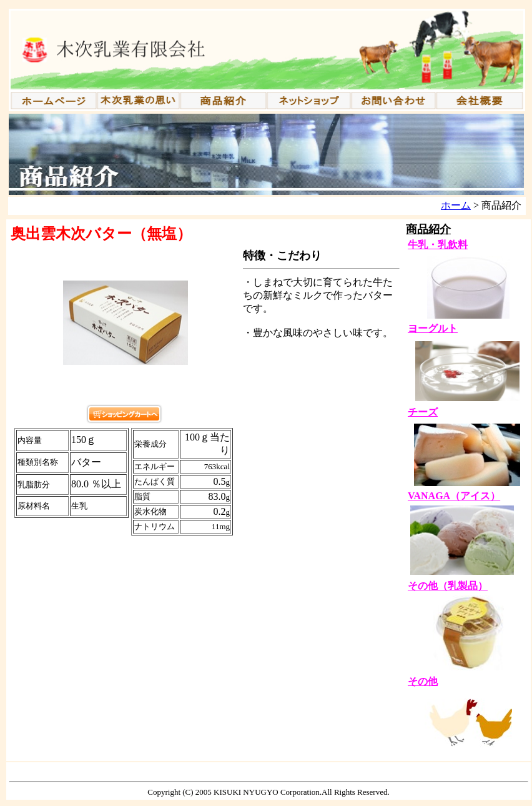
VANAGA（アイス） (454, 496)
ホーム (456, 205)
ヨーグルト (433, 328)
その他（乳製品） (448, 586)
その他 (423, 681)
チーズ (423, 412)
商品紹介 (428, 229)
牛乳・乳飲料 (438, 245)
